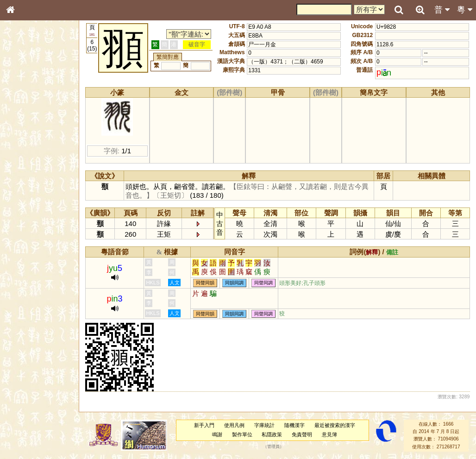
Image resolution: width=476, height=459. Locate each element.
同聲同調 (264, 283)
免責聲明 (302, 434)
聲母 (19, 248)
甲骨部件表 (25, 142)
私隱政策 (272, 434)
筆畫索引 (23, 133)
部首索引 (23, 124)
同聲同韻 (206, 283)
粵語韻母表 (25, 202)
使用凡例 (235, 425)
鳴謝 (218, 434)
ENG (41, 102)
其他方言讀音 (28, 266)
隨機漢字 (294, 425)
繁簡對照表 (25, 317)
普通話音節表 (28, 257)
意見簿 (330, 434)
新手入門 (205, 425)
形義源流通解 (28, 160)
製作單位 (242, 434)
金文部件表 (25, 151)
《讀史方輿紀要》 (34, 300)
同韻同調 (235, 283)
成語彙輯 (23, 308)
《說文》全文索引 (34, 291)
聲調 (44, 248)
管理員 (274, 446)
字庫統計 (265, 425)
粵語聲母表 (25, 193)
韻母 (31, 248)
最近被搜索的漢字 (335, 425)
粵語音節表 (25, 184)
